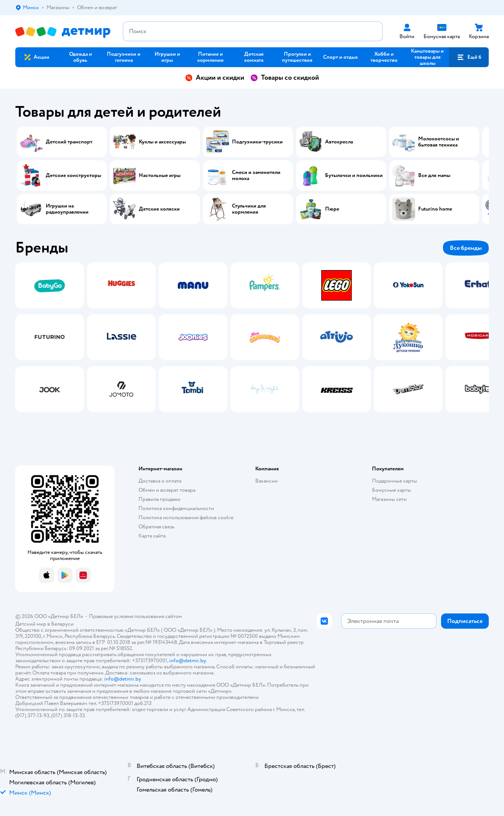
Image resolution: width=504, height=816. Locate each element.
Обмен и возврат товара (167, 490)
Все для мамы (434, 175)
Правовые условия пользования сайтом (135, 616)
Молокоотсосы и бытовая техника (439, 142)
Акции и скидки (215, 78)
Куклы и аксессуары (162, 142)
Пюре (332, 209)
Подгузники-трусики (257, 142)
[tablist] (252, 337)
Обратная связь (156, 527)
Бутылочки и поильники (354, 175)
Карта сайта (152, 536)
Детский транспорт (69, 142)
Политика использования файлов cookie (186, 517)
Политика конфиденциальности (176, 508)
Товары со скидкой (285, 78)
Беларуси (62, 624)
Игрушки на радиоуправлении (67, 209)
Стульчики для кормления (249, 209)
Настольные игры (160, 175)
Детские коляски (159, 209)
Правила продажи (159, 499)
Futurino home (435, 209)
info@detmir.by (187, 661)
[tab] (50, 337)
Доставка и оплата (160, 481)
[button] (469, 57)
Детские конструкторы (73, 175)
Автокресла (339, 142)
